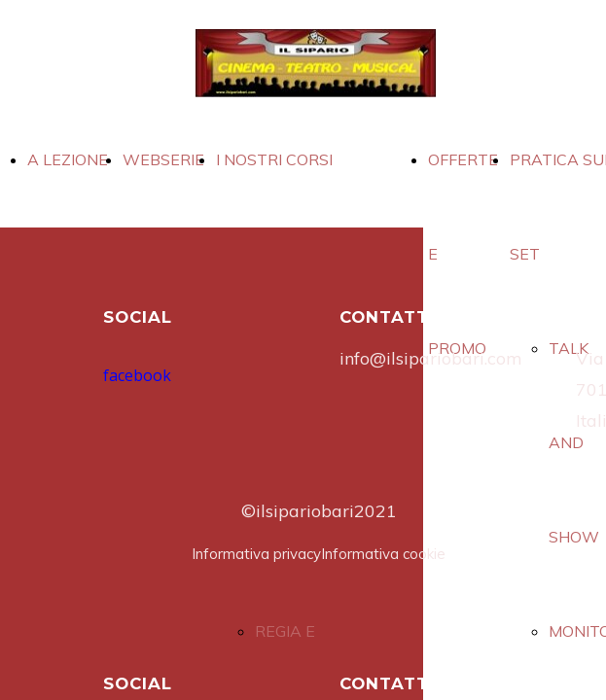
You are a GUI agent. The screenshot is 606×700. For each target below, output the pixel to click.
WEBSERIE (163, 159)
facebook (137, 375)
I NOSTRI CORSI (274, 159)
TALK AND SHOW (574, 442)
